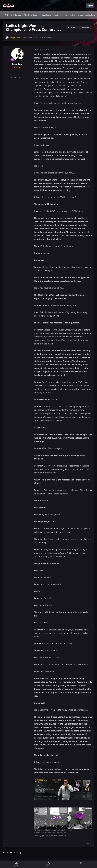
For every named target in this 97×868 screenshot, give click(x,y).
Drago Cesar (17, 64)
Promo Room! (48, 37)
